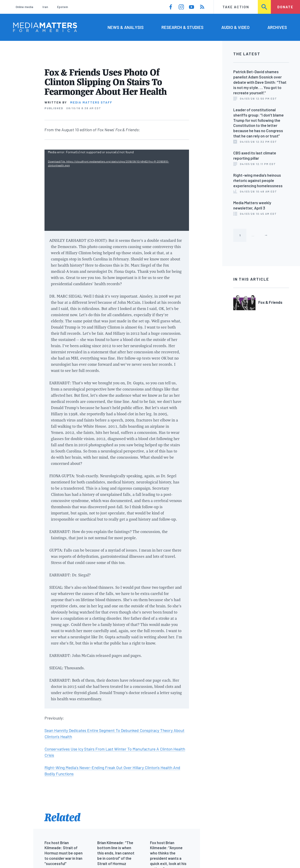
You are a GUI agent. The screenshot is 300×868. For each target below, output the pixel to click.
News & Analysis (126, 27)
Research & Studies (182, 27)
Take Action (236, 7)
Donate (285, 7)
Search (265, 7)
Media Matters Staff (91, 102)
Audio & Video (235, 27)
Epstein (62, 7)
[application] (117, 190)
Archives (277, 27)
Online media (24, 7)
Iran (45, 7)
